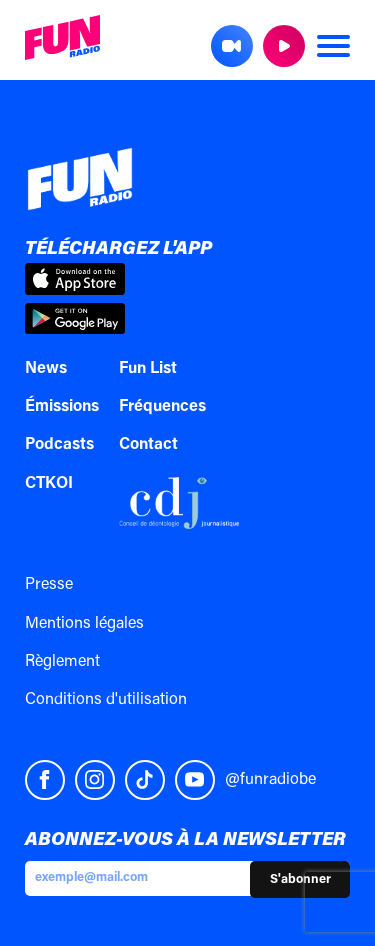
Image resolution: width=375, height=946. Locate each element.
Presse (49, 585)
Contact (148, 445)
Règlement (62, 662)
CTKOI (49, 484)
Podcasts (59, 445)
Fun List (148, 369)
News (46, 369)
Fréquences (162, 407)
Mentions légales (84, 624)
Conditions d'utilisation (106, 700)
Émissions (62, 407)
